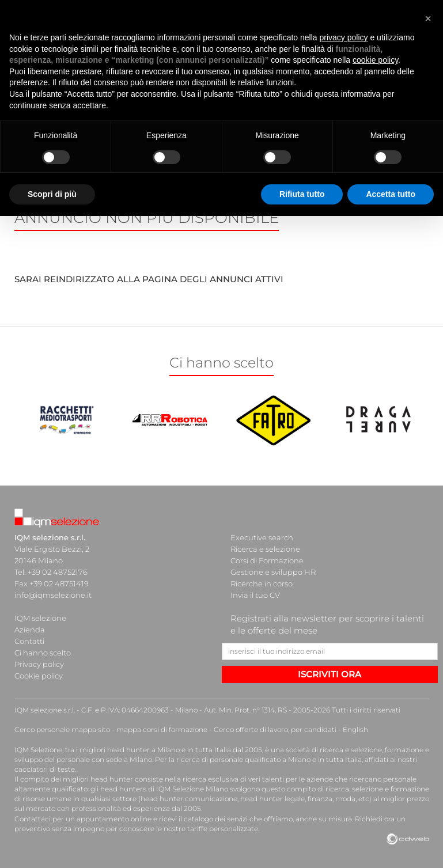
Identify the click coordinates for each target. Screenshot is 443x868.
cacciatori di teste (45, 769)
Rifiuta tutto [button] (302, 194)
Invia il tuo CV (255, 595)
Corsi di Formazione (267, 560)
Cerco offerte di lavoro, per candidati (275, 729)
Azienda (30, 630)
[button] (428, 18)
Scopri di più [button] (52, 194)
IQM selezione (40, 618)
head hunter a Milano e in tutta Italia (169, 750)
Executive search (262, 537)
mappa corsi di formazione (162, 729)
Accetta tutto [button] (391, 194)
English (355, 729)
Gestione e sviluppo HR (273, 572)
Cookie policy (39, 676)
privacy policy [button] (344, 37)
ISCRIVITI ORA (330, 674)
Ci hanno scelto (43, 653)
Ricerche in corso (262, 583)
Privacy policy (39, 664)
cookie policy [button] (375, 60)
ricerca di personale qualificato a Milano (243, 759)
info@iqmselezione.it (53, 595)
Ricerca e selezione (265, 549)
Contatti (29, 641)
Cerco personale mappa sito (62, 729)
